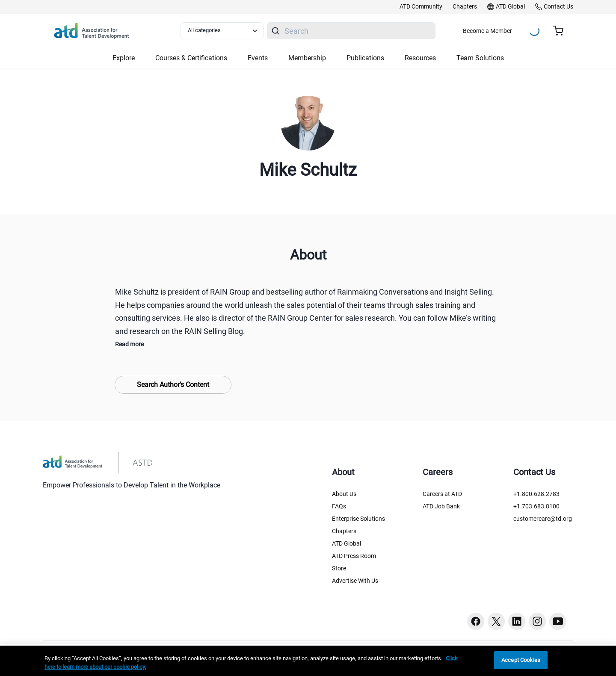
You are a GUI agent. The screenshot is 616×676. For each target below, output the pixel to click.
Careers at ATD (442, 494)
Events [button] (258, 58)
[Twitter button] (496, 621)
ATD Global (346, 543)
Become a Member (487, 31)
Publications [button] (365, 58)
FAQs (339, 506)
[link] (421, 7)
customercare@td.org (543, 519)
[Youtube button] (558, 621)
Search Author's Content (173, 385)
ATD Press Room (354, 556)
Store (339, 568)
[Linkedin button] (517, 621)
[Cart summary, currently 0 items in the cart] (561, 31)
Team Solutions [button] (480, 58)
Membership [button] (307, 58)
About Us (344, 494)
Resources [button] (420, 58)
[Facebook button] (476, 621)
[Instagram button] (537, 621)
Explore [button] (124, 58)
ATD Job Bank (441, 506)
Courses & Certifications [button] (191, 58)
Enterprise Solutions (358, 519)
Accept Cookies (521, 660)
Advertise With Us (355, 581)
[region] (308, 661)
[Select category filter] (222, 31)
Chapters (344, 531)
